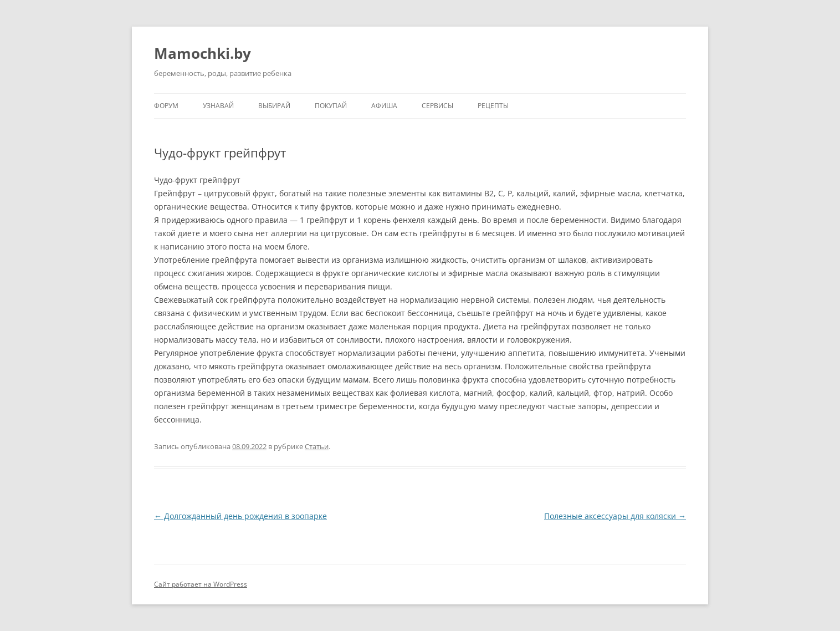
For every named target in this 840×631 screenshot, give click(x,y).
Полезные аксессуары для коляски (615, 516)
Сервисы (437, 106)
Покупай (331, 106)
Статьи (317, 446)
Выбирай (274, 106)
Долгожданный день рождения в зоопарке (240, 516)
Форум (166, 106)
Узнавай (218, 106)
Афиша (384, 106)
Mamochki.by (203, 53)
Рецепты (493, 106)
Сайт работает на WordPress (201, 584)
